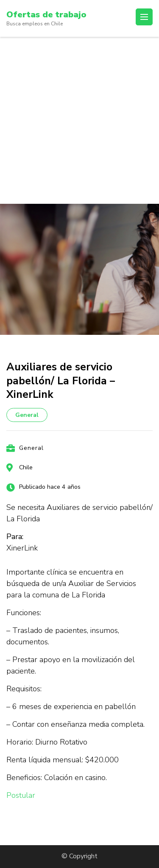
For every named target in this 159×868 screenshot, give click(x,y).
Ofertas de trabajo (46, 15)
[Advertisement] (79, 120)
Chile (26, 467)
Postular (21, 795)
